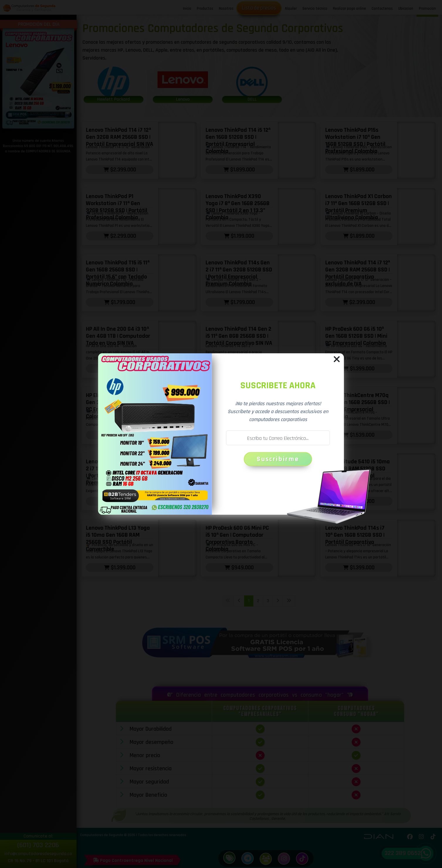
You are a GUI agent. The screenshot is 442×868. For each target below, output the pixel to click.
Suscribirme (278, 459)
